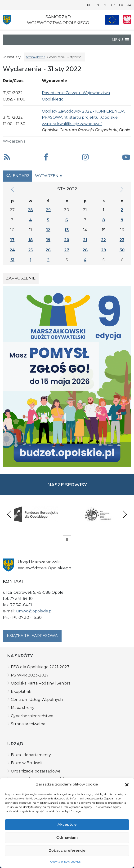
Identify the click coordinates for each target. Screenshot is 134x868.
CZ (113, 5)
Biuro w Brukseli (27, 763)
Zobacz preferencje (67, 850)
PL (89, 5)
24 (12, 250)
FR (121, 5)
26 (48, 250)
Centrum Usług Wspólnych (37, 700)
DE (105, 5)
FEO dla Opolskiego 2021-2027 (40, 667)
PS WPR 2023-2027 (30, 675)
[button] (127, 784)
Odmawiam (67, 837)
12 (48, 230)
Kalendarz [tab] (18, 176)
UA (129, 5)
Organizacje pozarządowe (36, 771)
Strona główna (36, 57)
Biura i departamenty (31, 755)
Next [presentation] (125, 514)
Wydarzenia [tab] (49, 176)
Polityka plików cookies (65, 861)
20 (67, 240)
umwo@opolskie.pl (34, 611)
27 (67, 250)
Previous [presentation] (9, 514)
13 (67, 230)
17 (12, 240)
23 (122, 240)
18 (31, 240)
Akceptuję (67, 824)
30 (122, 250)
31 (12, 260)
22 (103, 240)
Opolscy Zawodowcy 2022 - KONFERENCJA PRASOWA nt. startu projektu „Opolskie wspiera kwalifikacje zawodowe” (83, 118)
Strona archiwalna (28, 724)
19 (48, 240)
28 (30, 210)
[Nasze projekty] (112, 20)
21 (85, 240)
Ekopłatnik (21, 691)
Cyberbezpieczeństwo (32, 716)
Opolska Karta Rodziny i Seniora (41, 683)
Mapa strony (23, 708)
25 (30, 250)
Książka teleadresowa (32, 636)
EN (97, 5)
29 (48, 210)
